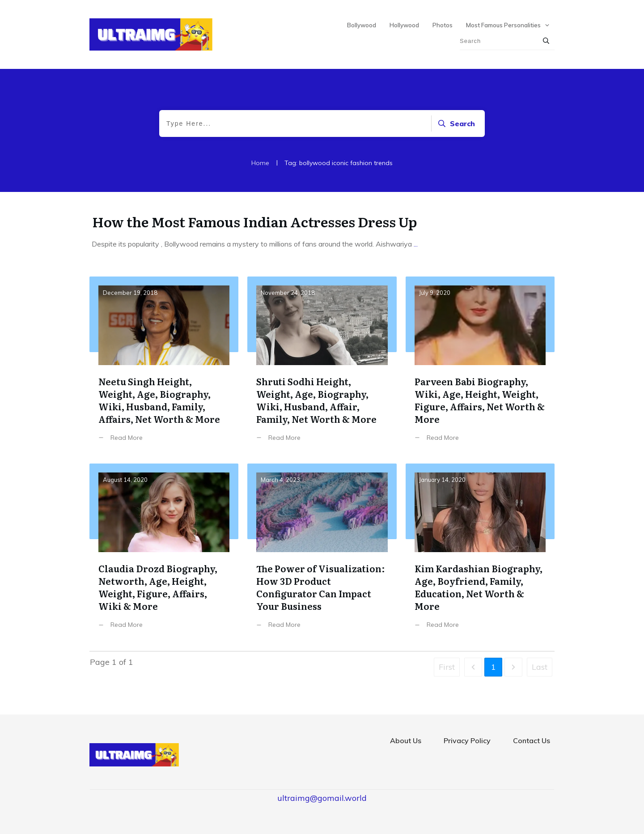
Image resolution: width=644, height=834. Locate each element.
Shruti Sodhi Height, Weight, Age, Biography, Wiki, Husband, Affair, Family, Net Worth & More (322, 366)
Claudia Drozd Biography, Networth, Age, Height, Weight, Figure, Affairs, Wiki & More (164, 553)
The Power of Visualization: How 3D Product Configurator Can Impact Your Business (322, 553)
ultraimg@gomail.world (322, 798)
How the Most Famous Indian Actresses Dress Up (254, 221)
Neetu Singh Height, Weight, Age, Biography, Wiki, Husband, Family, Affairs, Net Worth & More (164, 366)
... (416, 244)
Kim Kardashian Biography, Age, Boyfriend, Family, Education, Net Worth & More (480, 553)
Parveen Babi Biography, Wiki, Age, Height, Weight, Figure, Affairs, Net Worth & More (480, 366)
